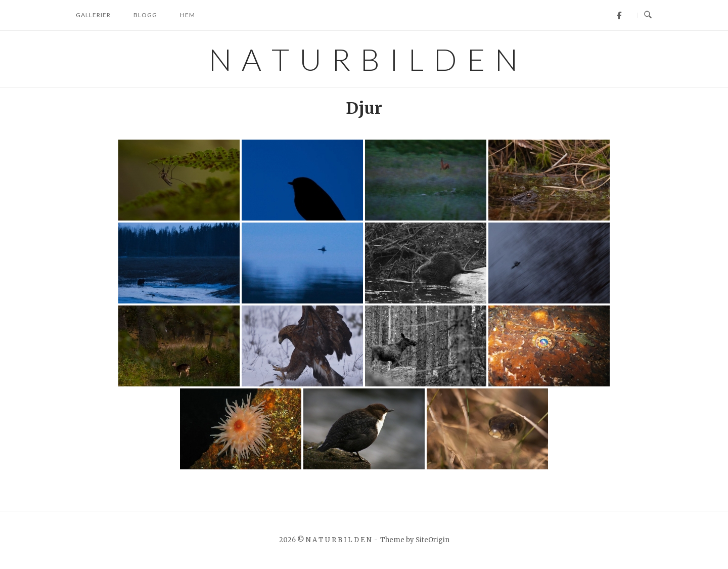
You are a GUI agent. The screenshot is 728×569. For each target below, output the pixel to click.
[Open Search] (648, 15)
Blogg (145, 15)
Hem (188, 15)
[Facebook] (619, 15)
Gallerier (93, 15)
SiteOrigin (433, 540)
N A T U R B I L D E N (364, 59)
